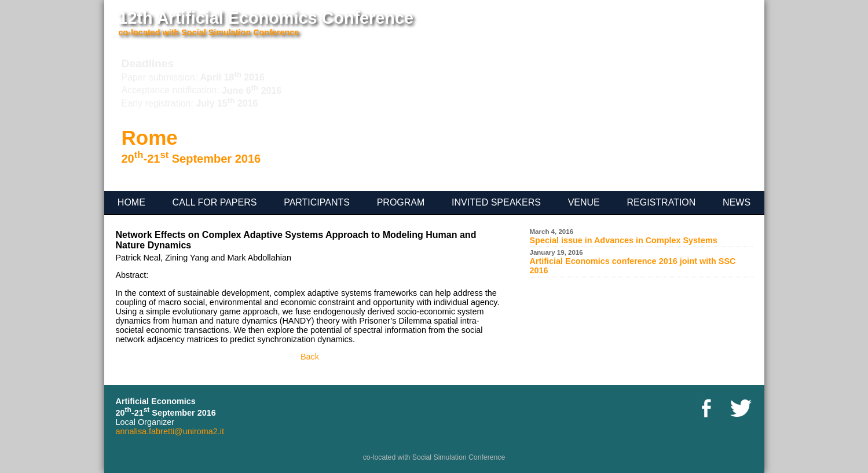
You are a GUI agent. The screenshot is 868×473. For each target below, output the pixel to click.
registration (662, 202)
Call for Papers (215, 202)
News (737, 202)
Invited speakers (496, 202)
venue (584, 202)
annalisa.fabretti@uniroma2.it (170, 431)
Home (131, 202)
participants (317, 202)
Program (401, 202)
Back (310, 357)
